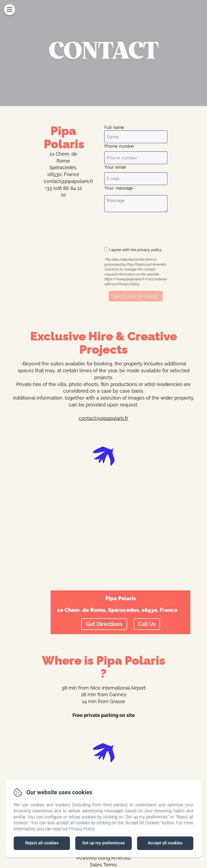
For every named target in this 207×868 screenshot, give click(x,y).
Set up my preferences (103, 843)
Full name (114, 127)
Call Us (147, 624)
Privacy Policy (82, 829)
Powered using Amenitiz (104, 858)
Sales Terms (103, 865)
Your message (119, 188)
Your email (115, 167)
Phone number (120, 146)
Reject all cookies (42, 843)
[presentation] (149, 227)
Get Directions (104, 624)
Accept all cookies (165, 843)
